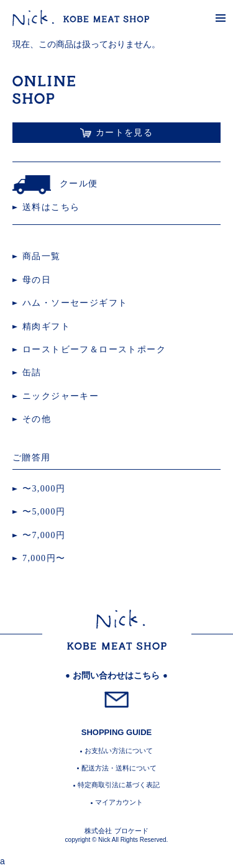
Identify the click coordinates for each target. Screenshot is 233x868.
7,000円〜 (44, 558)
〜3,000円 (44, 489)
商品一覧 (42, 256)
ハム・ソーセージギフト (75, 303)
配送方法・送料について (119, 768)
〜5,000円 (44, 512)
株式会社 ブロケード (116, 831)
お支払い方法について (119, 751)
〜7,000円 (44, 535)
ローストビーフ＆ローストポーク (94, 349)
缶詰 (32, 372)
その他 (37, 419)
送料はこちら (51, 207)
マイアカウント (119, 802)
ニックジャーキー (61, 396)
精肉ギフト (46, 327)
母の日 (37, 280)
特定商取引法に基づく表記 (119, 785)
